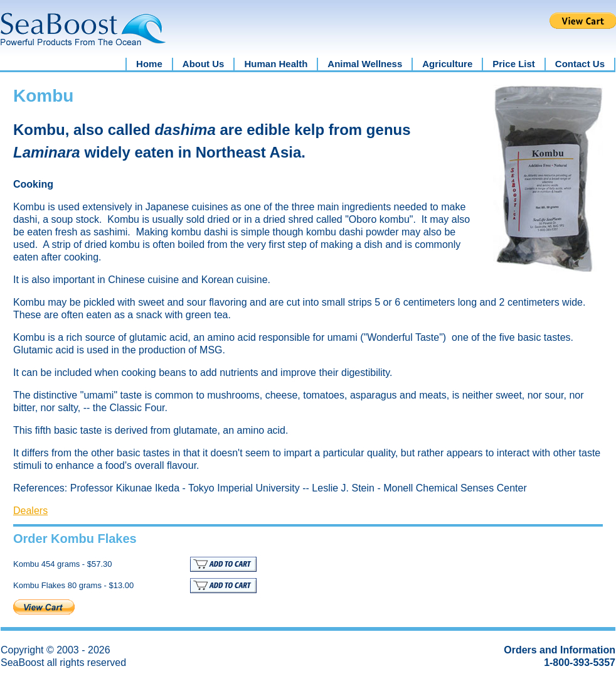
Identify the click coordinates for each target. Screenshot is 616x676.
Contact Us (580, 64)
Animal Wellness (365, 64)
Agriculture (447, 64)
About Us (204, 64)
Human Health (276, 64)
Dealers (30, 511)
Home (149, 64)
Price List (514, 64)
